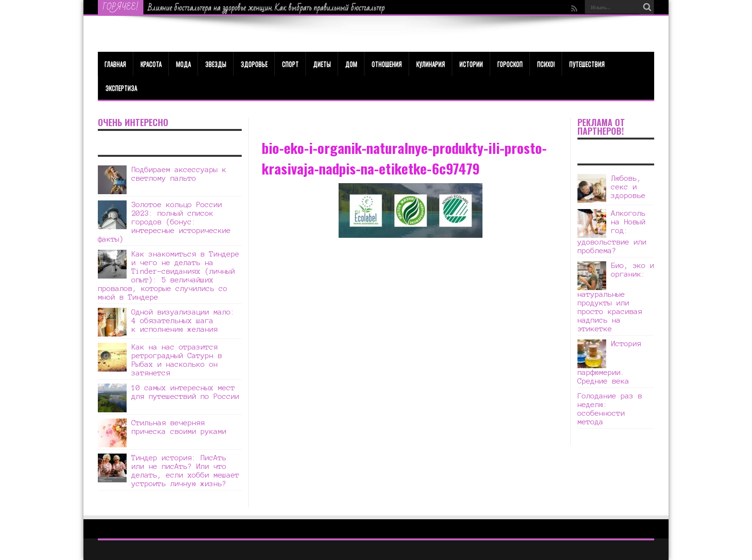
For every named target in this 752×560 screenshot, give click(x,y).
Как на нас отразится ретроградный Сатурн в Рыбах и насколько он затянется (177, 360)
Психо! (546, 64)
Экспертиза (121, 88)
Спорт (290, 64)
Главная (115, 64)
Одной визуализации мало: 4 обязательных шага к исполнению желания (183, 321)
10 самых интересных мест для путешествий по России (185, 392)
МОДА (183, 64)
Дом (351, 64)
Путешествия (587, 64)
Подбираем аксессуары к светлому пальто (179, 174)
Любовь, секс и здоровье (628, 187)
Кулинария (431, 64)
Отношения (387, 64)
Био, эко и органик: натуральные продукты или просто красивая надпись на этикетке (616, 297)
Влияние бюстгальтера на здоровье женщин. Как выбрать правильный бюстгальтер (267, 8)
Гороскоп (510, 64)
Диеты (322, 64)
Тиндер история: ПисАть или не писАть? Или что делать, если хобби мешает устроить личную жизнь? (185, 471)
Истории (471, 64)
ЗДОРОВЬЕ (254, 64)
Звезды (216, 64)
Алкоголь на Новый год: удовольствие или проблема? (612, 232)
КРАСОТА (151, 64)
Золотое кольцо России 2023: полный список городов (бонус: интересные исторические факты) (164, 222)
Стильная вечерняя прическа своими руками (179, 427)
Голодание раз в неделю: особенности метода (610, 409)
